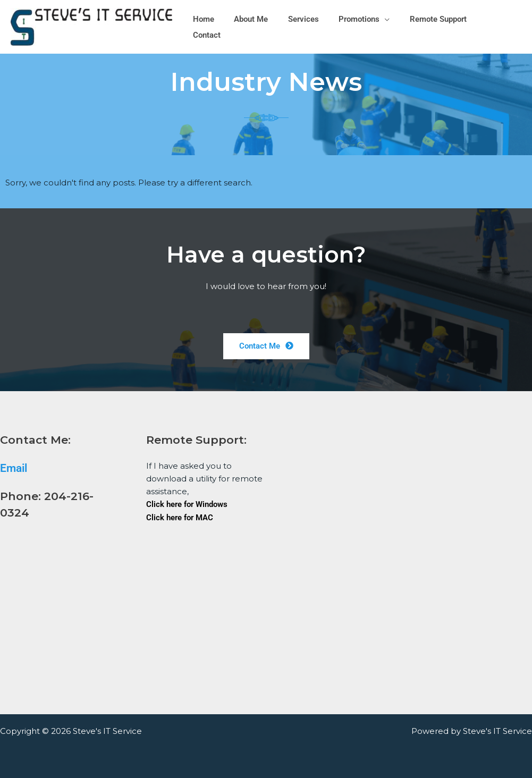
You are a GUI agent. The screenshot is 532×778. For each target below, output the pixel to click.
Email (14, 468)
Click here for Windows (187, 504)
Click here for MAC (180, 517)
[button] (387, 27)
